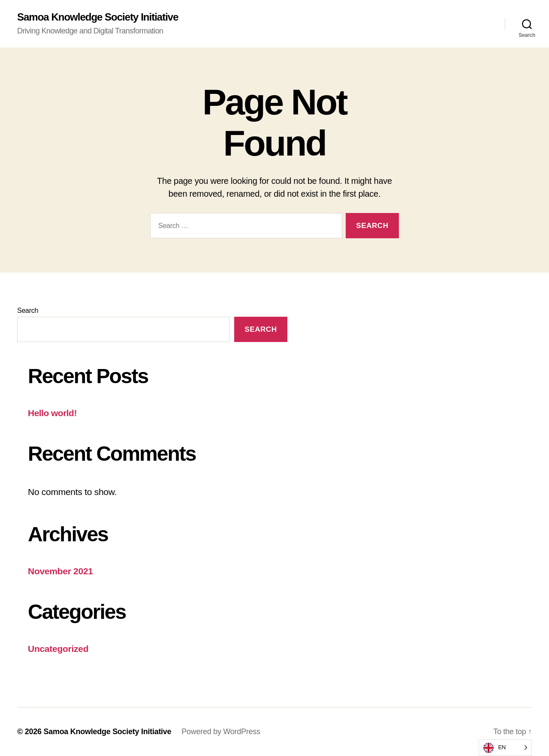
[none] (505, 748)
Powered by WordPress (221, 732)
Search (28, 310)
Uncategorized (58, 649)
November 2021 (60, 571)
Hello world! (52, 413)
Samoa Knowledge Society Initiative (98, 17)
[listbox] (505, 748)
